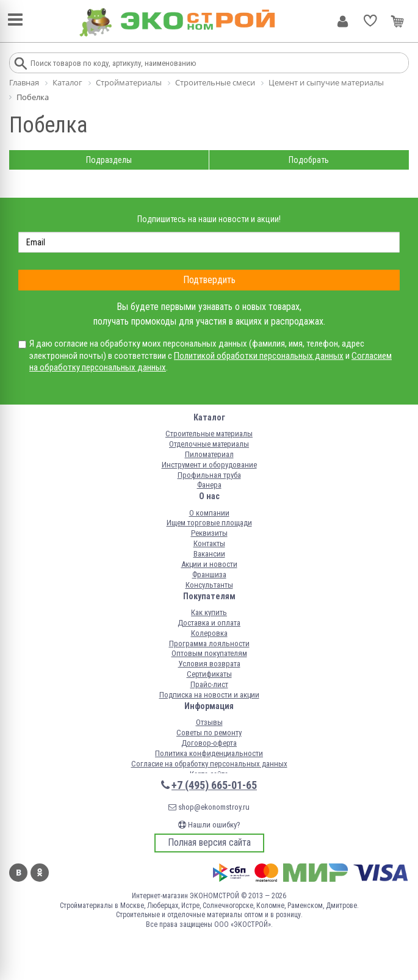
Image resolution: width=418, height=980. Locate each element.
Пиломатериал (209, 454)
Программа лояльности (209, 643)
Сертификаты (209, 674)
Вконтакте (18, 873)
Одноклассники (40, 873)
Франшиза (209, 575)
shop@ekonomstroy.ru (209, 807)
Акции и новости (209, 564)
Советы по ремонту (209, 733)
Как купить (209, 612)
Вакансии (209, 554)
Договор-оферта (209, 743)
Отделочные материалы (209, 444)
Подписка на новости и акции (209, 695)
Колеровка (209, 633)
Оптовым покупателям (209, 653)
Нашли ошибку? (209, 825)
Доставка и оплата (209, 623)
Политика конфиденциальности (209, 753)
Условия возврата (209, 664)
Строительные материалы (209, 434)
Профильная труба (209, 475)
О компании (209, 513)
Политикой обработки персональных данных (259, 356)
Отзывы (209, 722)
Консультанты (209, 585)
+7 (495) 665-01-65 (214, 785)
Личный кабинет (343, 21)
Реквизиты (209, 533)
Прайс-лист (209, 684)
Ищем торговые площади (209, 523)
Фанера (209, 485)
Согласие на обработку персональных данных (209, 764)
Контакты (209, 543)
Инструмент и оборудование (209, 465)
